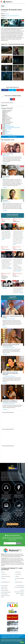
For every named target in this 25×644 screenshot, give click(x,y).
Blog (6, 511)
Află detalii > (20, 641)
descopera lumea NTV (13, 298)
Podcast (19, 493)
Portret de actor (5, 586)
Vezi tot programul (13, 137)
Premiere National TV (19, 579)
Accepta (22, 642)
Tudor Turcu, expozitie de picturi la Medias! (12, 317)
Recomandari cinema (6, 592)
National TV (21, 636)
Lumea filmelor (5, 594)
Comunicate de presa (19, 592)
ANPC (22, 595)
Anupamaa (7, 132)
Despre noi (18, 572)
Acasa (3, 572)
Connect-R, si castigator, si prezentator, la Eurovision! (10, 401)
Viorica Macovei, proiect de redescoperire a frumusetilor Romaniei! (10, 373)
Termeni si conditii (20, 594)
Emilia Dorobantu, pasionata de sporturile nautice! (11, 345)
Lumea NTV (18, 574)
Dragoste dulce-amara (8, 154)
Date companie (20, 586)
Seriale (17, 576)
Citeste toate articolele (12, 524)
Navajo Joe (7, 125)
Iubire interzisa (8, 129)
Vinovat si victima (8, 134)
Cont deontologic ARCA (19, 587)
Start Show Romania (9, 126)
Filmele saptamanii (6, 576)
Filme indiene (4, 587)
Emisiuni (6, 493)
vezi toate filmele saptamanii (12, 216)
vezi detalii (5, 164)
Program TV (4, 574)
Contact (22, 590)
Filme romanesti (5, 591)
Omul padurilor (6, 177)
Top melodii (19, 511)
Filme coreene (5, 589)
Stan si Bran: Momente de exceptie (12, 128)
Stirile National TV (6, 582)
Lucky (6, 133)
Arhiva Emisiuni (19, 582)
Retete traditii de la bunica (5, 596)
